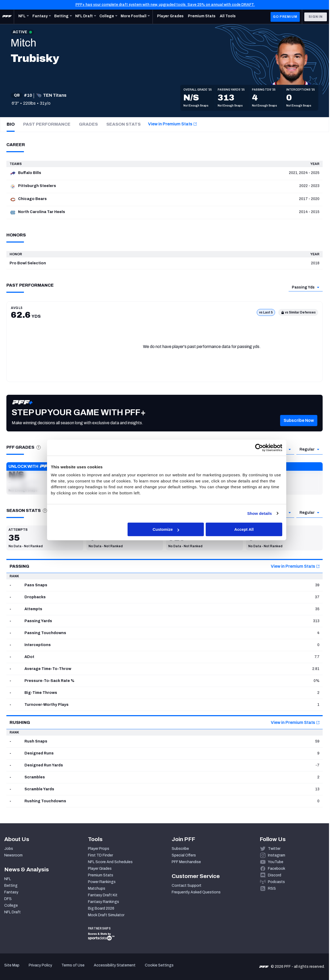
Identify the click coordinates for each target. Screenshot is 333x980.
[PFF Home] (7, 17)
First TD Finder (100, 855)
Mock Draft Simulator (106, 915)
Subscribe (180, 849)
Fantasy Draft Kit (103, 895)
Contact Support (187, 886)
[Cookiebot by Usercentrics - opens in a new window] (259, 448)
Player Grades (100, 869)
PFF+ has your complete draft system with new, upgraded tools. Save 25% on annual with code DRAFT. (165, 5)
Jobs (9, 849)
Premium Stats (101, 875)
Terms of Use (73, 965)
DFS (8, 899)
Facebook (277, 869)
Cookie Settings (159, 965)
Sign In (316, 17)
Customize (166, 529)
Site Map (12, 965)
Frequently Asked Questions (196, 892)
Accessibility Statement (115, 965)
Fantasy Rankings (104, 902)
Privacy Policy (40, 965)
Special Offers (184, 855)
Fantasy (11, 892)
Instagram (277, 855)
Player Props (99, 849)
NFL (8, 879)
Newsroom (13, 855)
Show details (260, 513)
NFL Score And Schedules (110, 862)
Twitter (274, 849)
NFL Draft (12, 912)
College (11, 905)
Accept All (244, 529)
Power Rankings (102, 882)
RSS (272, 888)
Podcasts (276, 882)
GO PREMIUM (285, 17)
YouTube (276, 862)
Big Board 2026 (101, 908)
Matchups (97, 888)
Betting (11, 886)
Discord (275, 875)
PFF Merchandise (186, 862)
